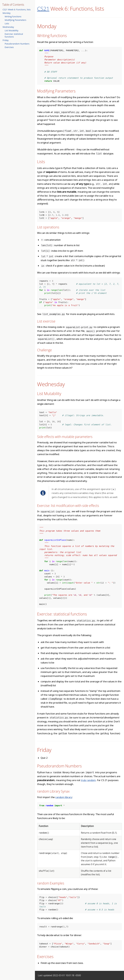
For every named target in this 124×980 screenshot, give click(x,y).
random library (64, 797)
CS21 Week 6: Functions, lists (17, 10)
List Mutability (11, 30)
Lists (7, 23)
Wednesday (8, 27)
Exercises (9, 47)
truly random (88, 780)
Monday (7, 13)
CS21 (43, 9)
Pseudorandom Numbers (17, 44)
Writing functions (13, 17)
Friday (6, 40)
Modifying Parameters (15, 20)
